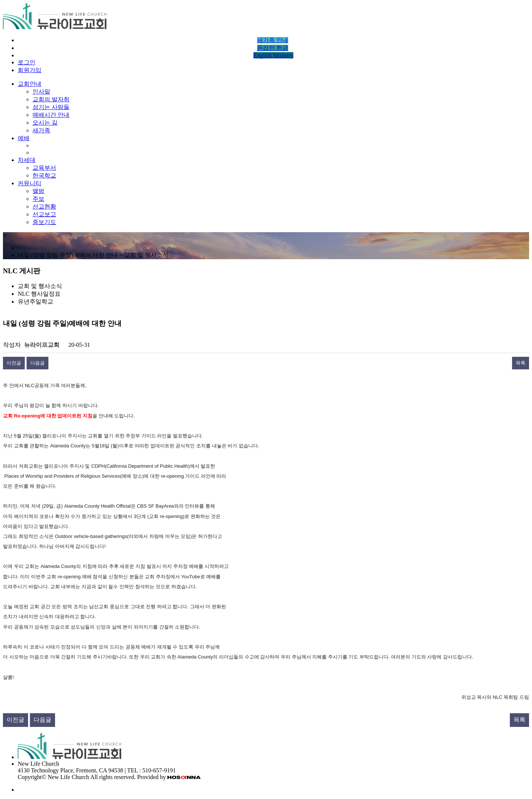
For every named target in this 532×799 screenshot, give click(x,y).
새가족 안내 (273, 40)
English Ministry (273, 55)
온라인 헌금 (273, 48)
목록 (521, 363)
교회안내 (30, 84)
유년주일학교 (35, 302)
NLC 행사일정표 (39, 294)
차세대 (27, 160)
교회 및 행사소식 (40, 286)
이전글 (14, 363)
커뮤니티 (30, 183)
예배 (24, 138)
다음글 (37, 363)
